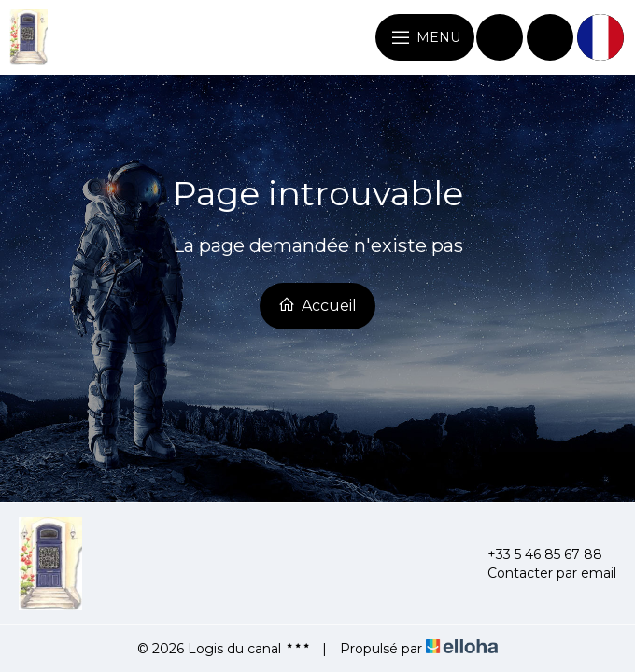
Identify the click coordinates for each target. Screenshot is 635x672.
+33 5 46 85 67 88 (534, 554)
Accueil (317, 305)
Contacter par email (541, 573)
